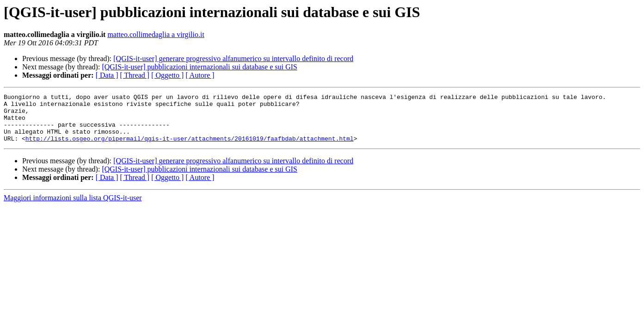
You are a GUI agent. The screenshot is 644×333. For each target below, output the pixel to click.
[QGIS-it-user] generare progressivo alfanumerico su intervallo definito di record (233, 59)
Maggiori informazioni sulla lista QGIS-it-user (73, 207)
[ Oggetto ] (167, 75)
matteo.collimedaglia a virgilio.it (156, 34)
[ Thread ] (135, 75)
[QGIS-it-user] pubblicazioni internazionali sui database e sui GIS (199, 67)
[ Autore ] (200, 75)
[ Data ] (107, 75)
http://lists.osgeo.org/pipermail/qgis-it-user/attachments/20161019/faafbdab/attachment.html (190, 148)
